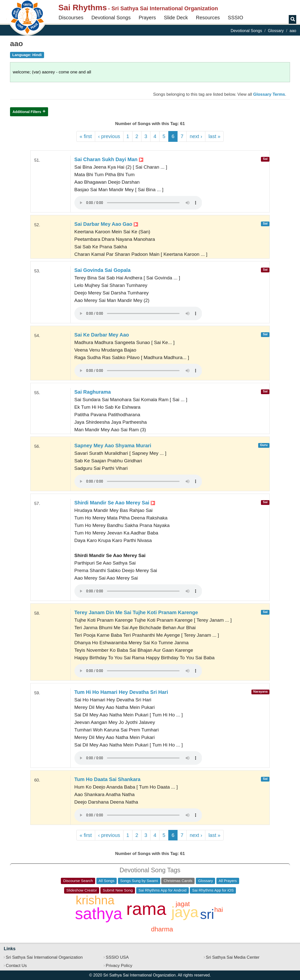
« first (86, 136)
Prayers (147, 18)
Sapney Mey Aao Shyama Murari (113, 446)
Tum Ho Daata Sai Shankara (107, 779)
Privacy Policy (119, 966)
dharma (162, 929)
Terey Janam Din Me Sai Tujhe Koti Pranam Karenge (136, 612)
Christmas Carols (178, 881)
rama (146, 909)
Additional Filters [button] (27, 112)
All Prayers (228, 881)
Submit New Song (118, 890)
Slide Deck (176, 18)
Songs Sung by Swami (139, 881)
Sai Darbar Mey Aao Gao (106, 224)
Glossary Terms (269, 94)
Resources (208, 18)
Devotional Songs (111, 18)
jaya (185, 912)
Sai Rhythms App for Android (163, 890)
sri (207, 914)
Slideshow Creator (82, 890)
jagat (183, 904)
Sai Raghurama (93, 392)
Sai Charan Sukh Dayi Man (109, 159)
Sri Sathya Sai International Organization (44, 957)
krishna (95, 900)
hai (219, 910)
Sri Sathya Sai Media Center (233, 957)
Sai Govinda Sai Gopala (103, 270)
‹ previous (109, 136)
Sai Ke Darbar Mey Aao (102, 335)
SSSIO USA (117, 957)
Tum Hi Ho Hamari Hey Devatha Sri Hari (121, 692)
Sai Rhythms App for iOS (213, 890)
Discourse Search (78, 881)
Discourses (71, 18)
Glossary (276, 31)
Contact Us (16, 966)
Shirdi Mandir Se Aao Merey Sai (115, 503)
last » (214, 136)
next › (196, 136)
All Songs (107, 881)
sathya (99, 914)
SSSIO (236, 18)
